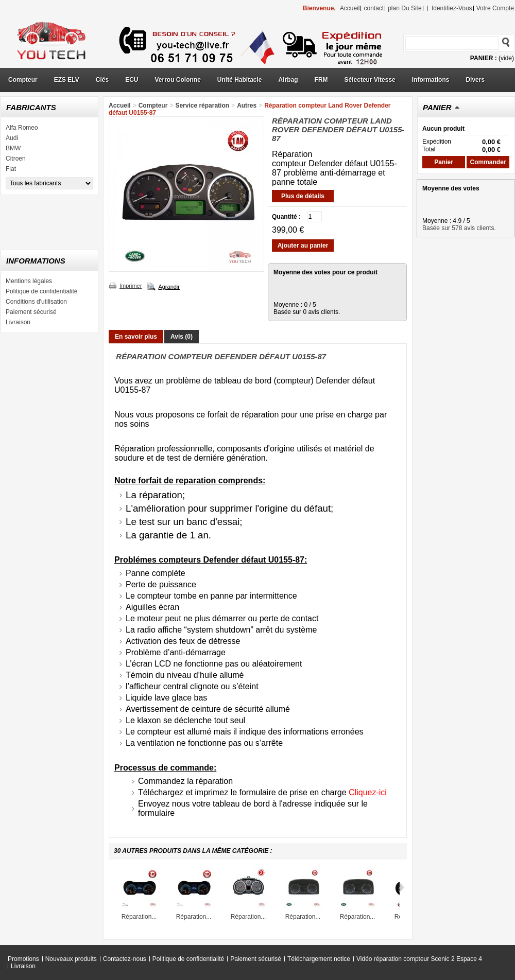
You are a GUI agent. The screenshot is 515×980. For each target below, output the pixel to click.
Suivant (402, 887)
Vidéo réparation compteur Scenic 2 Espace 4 (419, 959)
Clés (102, 80)
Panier (437, 107)
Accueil (120, 106)
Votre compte (495, 8)
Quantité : (286, 217)
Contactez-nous (125, 959)
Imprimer (131, 286)
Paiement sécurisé (31, 312)
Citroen (16, 159)
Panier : (484, 58)
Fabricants (31, 107)
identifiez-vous (452, 8)
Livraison (18, 322)
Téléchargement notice (319, 959)
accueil (350, 8)
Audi (12, 138)
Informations (431, 80)
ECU (132, 80)
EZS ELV (67, 80)
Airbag (288, 80)
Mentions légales (29, 281)
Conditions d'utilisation (36, 302)
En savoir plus (136, 337)
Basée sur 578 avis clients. (459, 228)
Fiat (11, 169)
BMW (13, 148)
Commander (488, 162)
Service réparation (202, 106)
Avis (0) (182, 337)
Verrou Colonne (178, 80)
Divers (475, 80)
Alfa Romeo (22, 128)
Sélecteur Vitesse (370, 80)
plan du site (405, 8)
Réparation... (139, 917)
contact (374, 8)
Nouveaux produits (71, 959)
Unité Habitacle (240, 80)
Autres (247, 106)
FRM (321, 80)
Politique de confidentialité (41, 291)
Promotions (23, 959)
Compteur (23, 80)
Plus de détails (303, 196)
